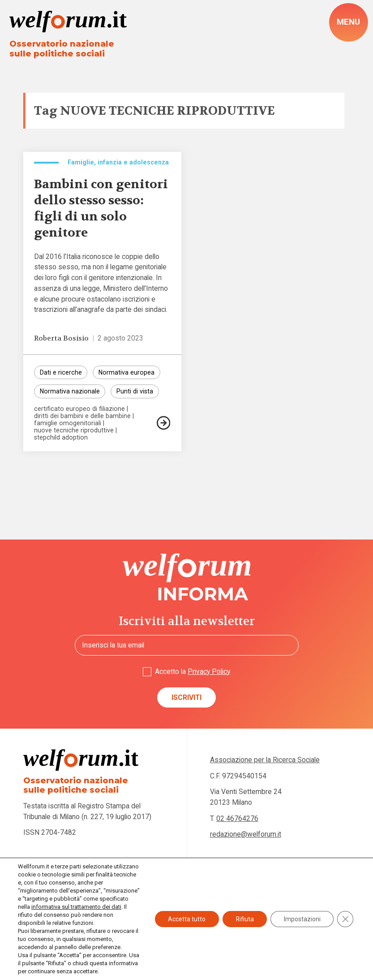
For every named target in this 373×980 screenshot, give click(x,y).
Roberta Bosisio (62, 339)
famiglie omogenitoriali (68, 424)
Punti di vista (135, 393)
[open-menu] (348, 22)
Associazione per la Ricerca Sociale (265, 760)
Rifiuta (244, 919)
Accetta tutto (185, 919)
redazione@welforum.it (246, 835)
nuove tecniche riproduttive (74, 432)
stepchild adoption (61, 438)
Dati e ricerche (61, 373)
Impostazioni (302, 919)
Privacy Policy (209, 671)
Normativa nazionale (70, 393)
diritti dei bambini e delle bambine (82, 417)
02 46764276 (237, 819)
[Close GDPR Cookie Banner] (345, 919)
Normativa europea (126, 373)
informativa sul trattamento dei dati (76, 907)
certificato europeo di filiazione (79, 410)
